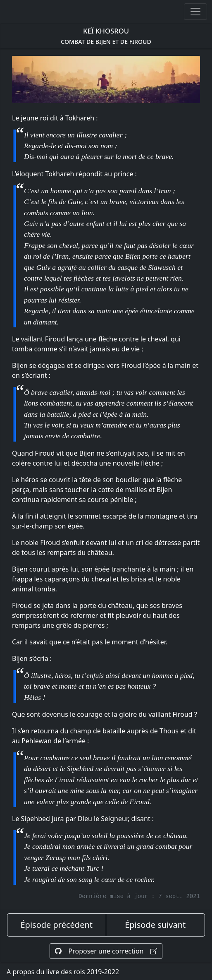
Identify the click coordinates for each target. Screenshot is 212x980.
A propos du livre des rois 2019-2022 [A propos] (63, 972)
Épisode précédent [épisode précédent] (56, 925)
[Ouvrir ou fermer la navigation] (195, 12)
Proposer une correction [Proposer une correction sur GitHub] (106, 951)
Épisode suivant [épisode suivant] (155, 925)
